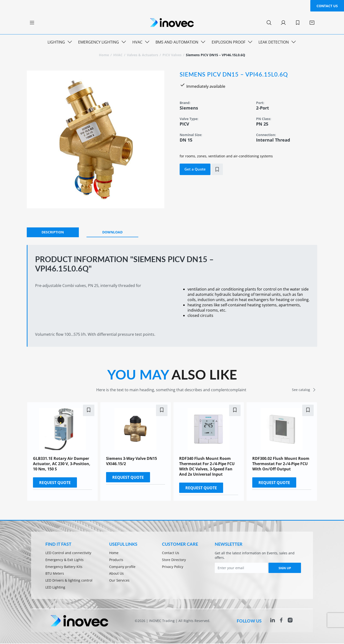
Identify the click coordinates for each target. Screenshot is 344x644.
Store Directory (174, 560)
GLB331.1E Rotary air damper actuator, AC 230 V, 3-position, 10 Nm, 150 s (62, 464)
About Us (116, 574)
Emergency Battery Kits (64, 567)
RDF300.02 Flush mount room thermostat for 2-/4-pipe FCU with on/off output (281, 464)
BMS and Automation (177, 42)
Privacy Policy (173, 567)
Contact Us (327, 6)
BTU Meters (55, 574)
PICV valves (172, 55)
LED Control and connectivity (68, 553)
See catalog (305, 390)
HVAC (137, 42)
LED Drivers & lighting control (69, 581)
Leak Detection (274, 42)
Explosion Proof (228, 42)
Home (104, 55)
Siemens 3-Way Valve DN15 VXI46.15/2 (132, 461)
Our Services (119, 581)
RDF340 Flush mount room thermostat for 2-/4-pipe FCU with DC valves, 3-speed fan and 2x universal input (207, 466)
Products (116, 560)
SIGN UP (285, 568)
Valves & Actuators (142, 55)
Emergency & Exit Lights (64, 560)
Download (112, 232)
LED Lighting (55, 588)
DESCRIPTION (53, 232)
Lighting (56, 42)
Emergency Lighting (99, 42)
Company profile (122, 567)
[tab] (53, 232)
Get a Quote (195, 169)
